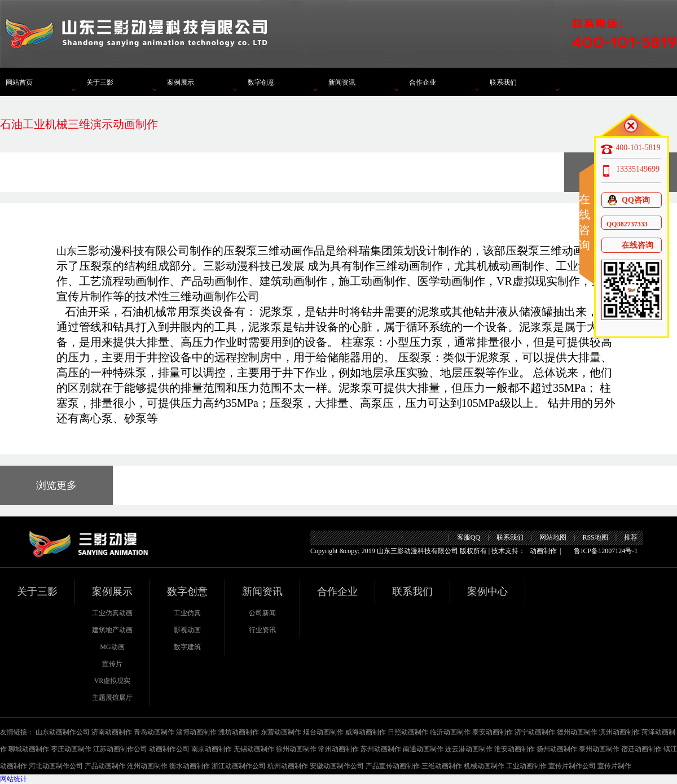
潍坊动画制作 (239, 732)
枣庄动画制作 (71, 749)
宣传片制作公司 (572, 766)
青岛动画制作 (154, 732)
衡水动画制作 (190, 766)
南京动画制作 (212, 749)
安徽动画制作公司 (337, 766)
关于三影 (100, 82)
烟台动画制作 (323, 732)
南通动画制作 (423, 749)
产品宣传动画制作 (393, 766)
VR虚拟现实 (113, 681)
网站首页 (19, 82)
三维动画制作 (442, 766)
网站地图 (553, 537)
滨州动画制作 (619, 732)
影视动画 (187, 630)
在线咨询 (630, 245)
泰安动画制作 (493, 732)
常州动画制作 (338, 749)
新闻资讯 (342, 82)
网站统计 (14, 779)
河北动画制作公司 (56, 766)
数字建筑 (187, 647)
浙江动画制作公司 (239, 766)
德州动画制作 (577, 732)
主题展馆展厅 (112, 698)
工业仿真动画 (112, 613)
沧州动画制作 (147, 766)
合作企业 (423, 82)
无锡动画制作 (254, 749)
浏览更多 (56, 485)
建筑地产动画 (112, 630)
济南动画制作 (112, 732)
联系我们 (503, 82)
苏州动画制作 (381, 749)
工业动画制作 (526, 766)
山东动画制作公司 (63, 732)
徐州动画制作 (296, 749)
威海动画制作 (366, 732)
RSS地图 (595, 537)
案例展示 (181, 82)
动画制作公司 (169, 749)
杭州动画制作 (288, 766)
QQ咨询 (628, 200)
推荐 (631, 537)
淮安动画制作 (515, 749)
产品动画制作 (105, 766)
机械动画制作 (484, 766)
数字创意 (261, 82)
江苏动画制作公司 (120, 749)
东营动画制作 (281, 732)
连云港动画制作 (469, 749)
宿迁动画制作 (641, 749)
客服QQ (469, 537)
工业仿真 (187, 613)
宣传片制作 (614, 766)
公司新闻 (262, 613)
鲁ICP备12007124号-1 (606, 551)
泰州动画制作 (599, 749)
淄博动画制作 (196, 732)
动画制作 (543, 551)
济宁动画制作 (535, 732)
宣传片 (112, 664)
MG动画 (112, 647)
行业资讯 (262, 630)
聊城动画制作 (29, 749)
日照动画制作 (408, 732)
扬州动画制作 (557, 749)
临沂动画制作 (450, 732)
